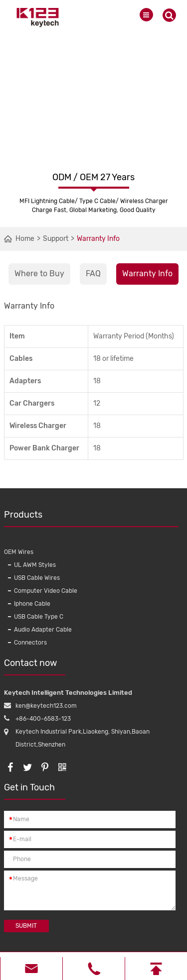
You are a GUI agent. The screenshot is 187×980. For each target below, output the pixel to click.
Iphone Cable (32, 604)
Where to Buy (39, 273)
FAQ (93, 273)
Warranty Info (98, 239)
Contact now (35, 666)
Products (91, 518)
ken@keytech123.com (46, 706)
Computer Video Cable (46, 591)
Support (56, 239)
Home (25, 239)
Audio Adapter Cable (43, 630)
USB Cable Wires (37, 578)
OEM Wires (19, 552)
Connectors (30, 643)
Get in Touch (35, 791)
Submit (26, 926)
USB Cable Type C (39, 617)
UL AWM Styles (35, 565)
